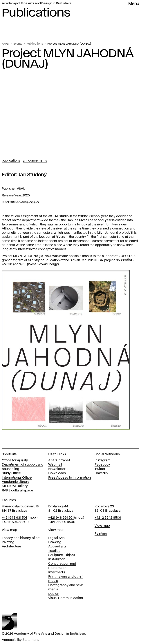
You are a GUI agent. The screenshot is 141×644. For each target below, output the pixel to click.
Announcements (35, 161)
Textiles (54, 551)
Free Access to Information (70, 478)
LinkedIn (101, 473)
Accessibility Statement (20, 640)
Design (54, 594)
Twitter (100, 469)
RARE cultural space (17, 491)
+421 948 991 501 (61, 518)
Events (18, 44)
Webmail (55, 465)
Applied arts (57, 547)
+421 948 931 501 (14, 518)
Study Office (11, 473)
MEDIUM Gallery (15, 486)
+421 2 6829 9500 (62, 522)
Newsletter (57, 469)
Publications (35, 44)
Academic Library (16, 482)
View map (9, 530)
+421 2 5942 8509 (108, 518)
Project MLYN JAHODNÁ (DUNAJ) (69, 44)
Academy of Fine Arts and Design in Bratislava (37, 3)
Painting (8, 542)
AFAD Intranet (59, 460)
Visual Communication (66, 598)
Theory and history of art (21, 538)
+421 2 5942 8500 (15, 522)
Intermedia (57, 572)
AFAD (5, 44)
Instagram (103, 460)
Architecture (11, 547)
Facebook (102, 465)
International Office (17, 478)
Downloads (57, 473)
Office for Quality (15, 460)
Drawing (55, 542)
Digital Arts (56, 538)
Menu (134, 4)
